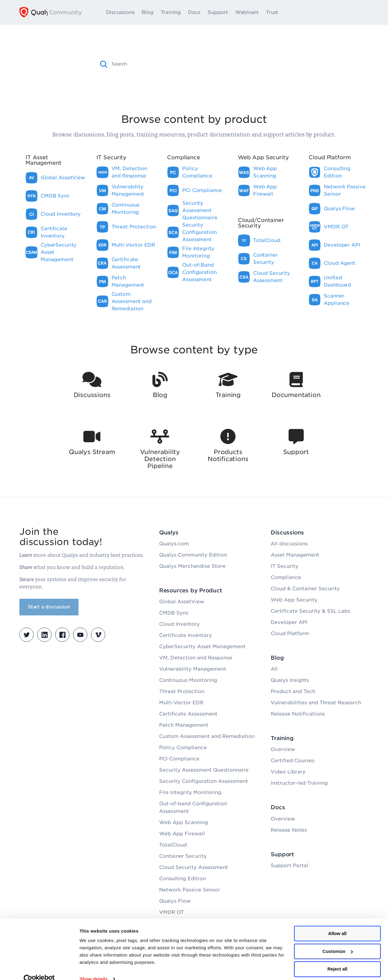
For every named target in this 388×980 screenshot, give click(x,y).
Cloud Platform (290, 633)
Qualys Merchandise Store (192, 566)
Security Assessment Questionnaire (204, 770)
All (274, 669)
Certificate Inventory (186, 635)
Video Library (288, 772)
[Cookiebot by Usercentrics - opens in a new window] (39, 968)
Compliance (286, 577)
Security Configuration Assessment (204, 781)
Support (221, 12)
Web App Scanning (184, 822)
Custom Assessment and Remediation (207, 736)
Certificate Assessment (188, 714)
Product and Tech (293, 691)
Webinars (250, 12)
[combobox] (199, 64)
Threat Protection (182, 691)
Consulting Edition (182, 879)
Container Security (183, 856)
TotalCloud (173, 845)
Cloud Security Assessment (194, 867)
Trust (275, 12)
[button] (104, 64)
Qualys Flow (175, 901)
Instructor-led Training (299, 783)
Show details (94, 968)
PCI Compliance (179, 759)
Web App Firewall (182, 834)
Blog (150, 12)
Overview (283, 749)
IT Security (284, 566)
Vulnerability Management (193, 669)
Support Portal (289, 865)
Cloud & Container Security (305, 589)
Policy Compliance (183, 748)
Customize (338, 940)
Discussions (123, 12)
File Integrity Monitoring (190, 792)
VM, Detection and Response (196, 658)
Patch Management (184, 725)
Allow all (338, 923)
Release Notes (289, 830)
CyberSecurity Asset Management (202, 647)
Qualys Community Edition (193, 555)
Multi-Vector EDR (181, 703)
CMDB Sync (174, 613)
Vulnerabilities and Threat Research (316, 703)
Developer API (289, 622)
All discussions (289, 544)
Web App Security (294, 600)
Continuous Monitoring (188, 680)
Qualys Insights (290, 680)
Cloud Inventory (179, 624)
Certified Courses (293, 761)
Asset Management (295, 555)
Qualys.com (174, 544)
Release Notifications (298, 714)
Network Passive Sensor (190, 890)
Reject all (337, 958)
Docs (197, 12)
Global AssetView (182, 602)
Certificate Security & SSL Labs (310, 611)
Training (173, 12)
